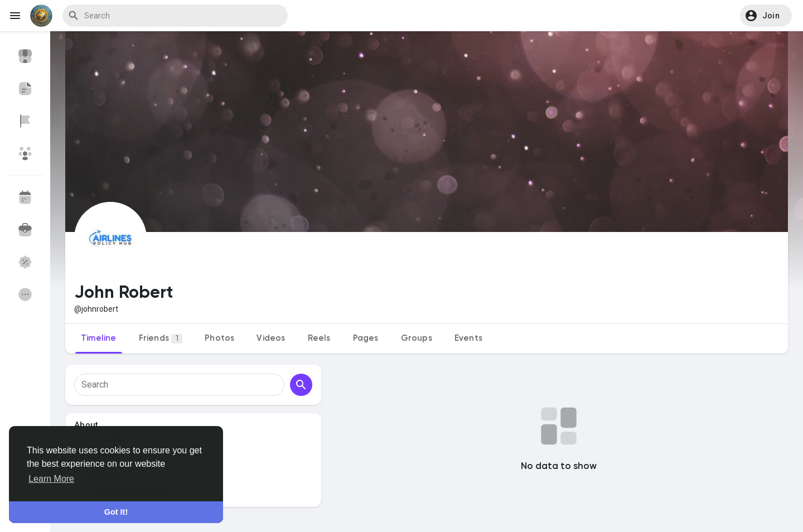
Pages (366, 338)
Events (468, 338)
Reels (319, 338)
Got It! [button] (116, 512)
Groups (417, 338)
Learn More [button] (51, 479)
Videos (271, 338)
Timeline (99, 338)
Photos (219, 338)
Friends (161, 339)
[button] (766, 16)
